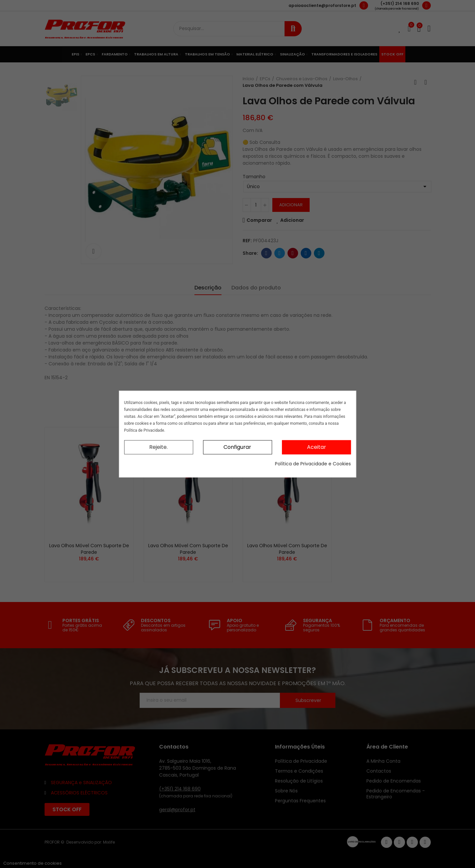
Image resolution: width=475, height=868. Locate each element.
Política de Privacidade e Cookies (313, 463)
